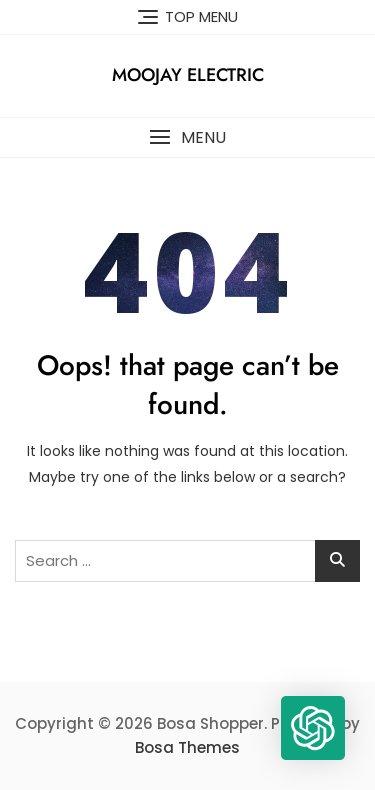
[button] (187, 137)
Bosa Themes (187, 747)
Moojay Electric (188, 75)
